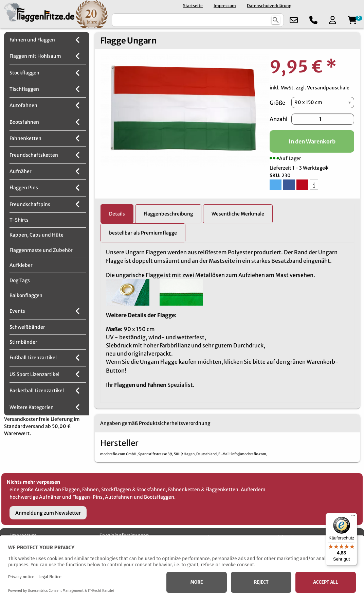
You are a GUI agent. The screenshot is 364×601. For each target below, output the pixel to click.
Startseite (193, 6)
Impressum (225, 6)
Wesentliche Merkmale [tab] (238, 214)
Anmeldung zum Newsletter (48, 513)
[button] (276, 185)
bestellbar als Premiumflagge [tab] (143, 233)
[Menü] (353, 517)
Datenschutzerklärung (269, 6)
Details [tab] (117, 214)
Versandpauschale (328, 88)
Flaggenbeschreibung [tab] (168, 214)
